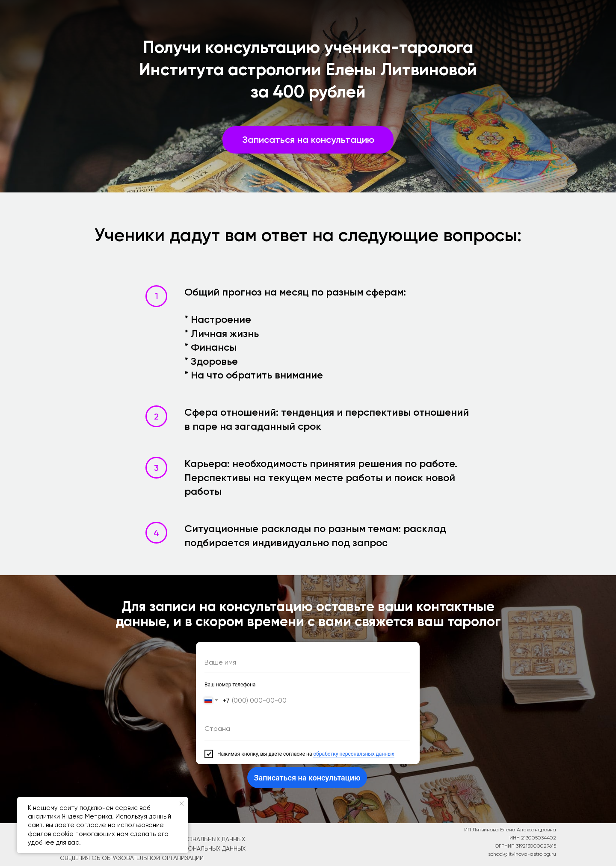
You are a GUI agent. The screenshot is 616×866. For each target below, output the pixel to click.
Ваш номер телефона (230, 685)
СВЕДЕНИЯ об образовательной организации (132, 858)
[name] (307, 662)
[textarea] (307, 730)
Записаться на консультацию (307, 778)
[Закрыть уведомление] (182, 804)
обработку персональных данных (354, 754)
